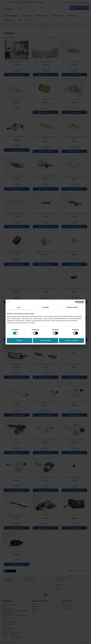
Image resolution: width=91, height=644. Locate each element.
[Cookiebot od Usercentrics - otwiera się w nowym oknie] (76, 302)
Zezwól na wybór (45, 340)
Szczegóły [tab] (45, 307)
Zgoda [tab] (19, 307)
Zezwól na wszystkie (72, 340)
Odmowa (20, 340)
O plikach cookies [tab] (72, 307)
